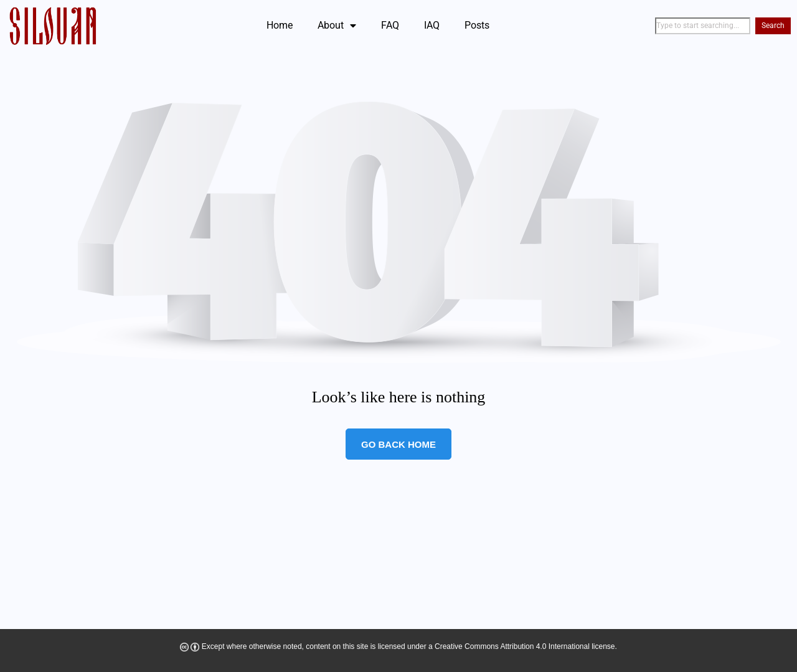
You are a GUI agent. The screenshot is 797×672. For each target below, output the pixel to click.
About (337, 26)
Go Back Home (398, 444)
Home (280, 25)
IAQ (432, 25)
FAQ (390, 25)
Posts (477, 25)
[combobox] (703, 26)
